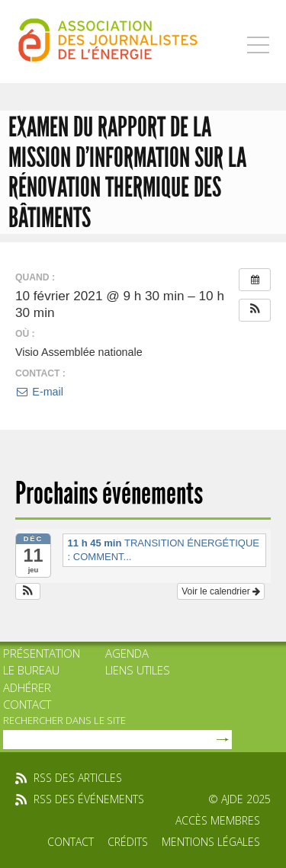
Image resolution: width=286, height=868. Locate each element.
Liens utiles (138, 670)
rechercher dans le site (64, 720)
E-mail (39, 392)
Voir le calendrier (221, 591)
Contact (27, 704)
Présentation (42, 653)
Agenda (127, 653)
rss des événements (89, 799)
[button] (255, 310)
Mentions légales (211, 842)
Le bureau (31, 670)
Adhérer (27, 687)
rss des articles (78, 778)
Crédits (128, 842)
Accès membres (218, 820)
